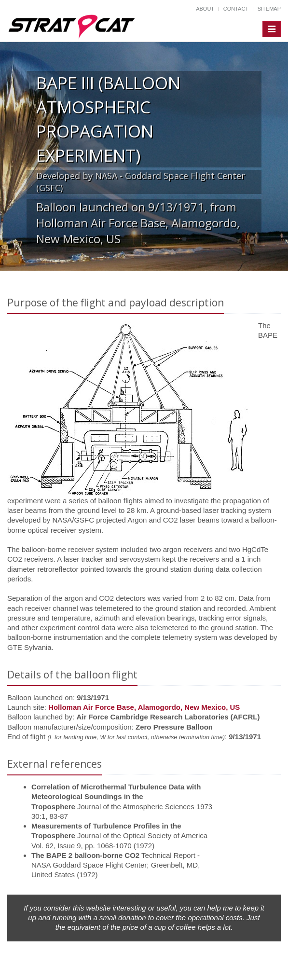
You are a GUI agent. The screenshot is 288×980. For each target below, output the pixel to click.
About (205, 9)
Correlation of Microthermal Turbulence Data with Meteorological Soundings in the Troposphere (116, 797)
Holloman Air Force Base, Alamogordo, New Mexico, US (144, 707)
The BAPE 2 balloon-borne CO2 (85, 855)
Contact (236, 9)
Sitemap (269, 9)
